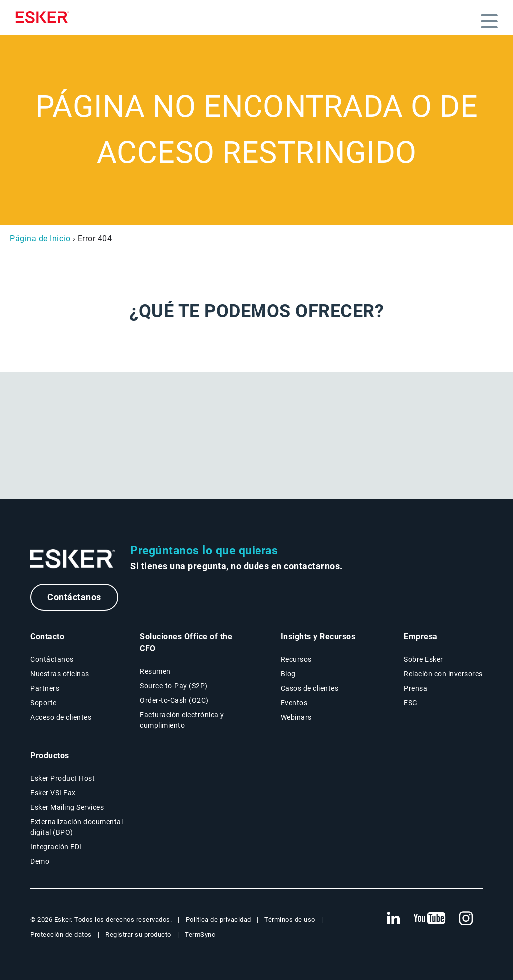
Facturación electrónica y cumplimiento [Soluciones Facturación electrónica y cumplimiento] (182, 720)
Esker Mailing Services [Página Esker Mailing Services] (67, 807)
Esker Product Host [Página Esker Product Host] (63, 778)
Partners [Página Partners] (45, 688)
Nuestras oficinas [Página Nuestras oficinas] (60, 674)
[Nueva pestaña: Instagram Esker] (466, 919)
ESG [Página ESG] (411, 703)
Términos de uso (290, 919)
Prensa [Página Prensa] (415, 688)
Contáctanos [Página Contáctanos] (52, 659)
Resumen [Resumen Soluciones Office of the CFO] (155, 671)
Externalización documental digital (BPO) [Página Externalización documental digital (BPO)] (77, 827)
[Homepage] (45, 17)
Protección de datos (61, 934)
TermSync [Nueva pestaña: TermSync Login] (200, 934)
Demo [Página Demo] (40, 861)
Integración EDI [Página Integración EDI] (56, 847)
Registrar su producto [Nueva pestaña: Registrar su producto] (138, 934)
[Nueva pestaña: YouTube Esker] (430, 919)
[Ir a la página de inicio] (73, 559)
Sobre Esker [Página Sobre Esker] (423, 659)
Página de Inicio (40, 239)
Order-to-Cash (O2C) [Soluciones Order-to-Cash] (174, 700)
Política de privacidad (218, 919)
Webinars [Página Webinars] (296, 717)
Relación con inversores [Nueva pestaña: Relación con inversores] (443, 674)
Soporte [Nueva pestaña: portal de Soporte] (44, 703)
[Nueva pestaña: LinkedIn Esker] (393, 919)
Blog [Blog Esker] (288, 674)
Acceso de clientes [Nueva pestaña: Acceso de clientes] (61, 717)
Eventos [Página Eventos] (294, 703)
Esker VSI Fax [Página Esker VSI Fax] (53, 793)
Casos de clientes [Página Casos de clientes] (310, 688)
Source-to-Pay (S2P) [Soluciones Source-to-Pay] (174, 686)
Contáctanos (74, 597)
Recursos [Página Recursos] (296, 659)
